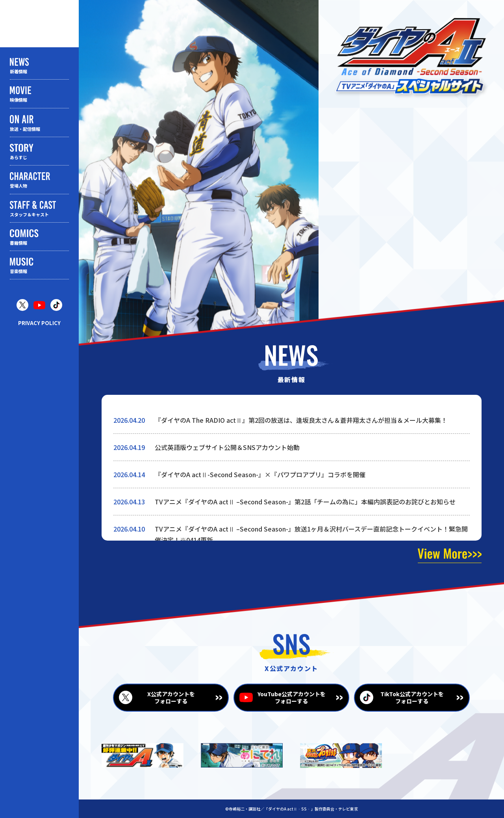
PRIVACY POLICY (39, 323)
